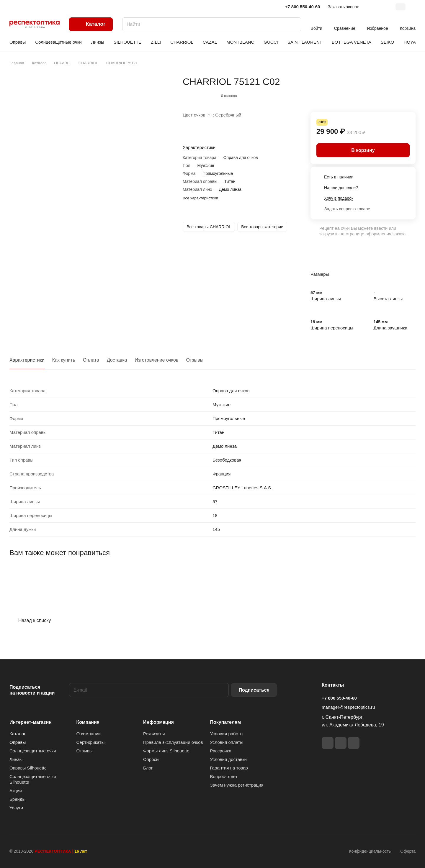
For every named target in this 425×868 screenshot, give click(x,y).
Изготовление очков (157, 360)
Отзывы (195, 360)
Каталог (18, 734)
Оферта (408, 851)
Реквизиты (154, 734)
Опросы (151, 759)
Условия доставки (228, 759)
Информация (158, 722)
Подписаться (254, 690)
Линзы (16, 759)
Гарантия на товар (229, 768)
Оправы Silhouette (28, 768)
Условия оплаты (227, 742)
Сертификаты (91, 742)
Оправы (18, 742)
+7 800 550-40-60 (303, 7)
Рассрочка (221, 751)
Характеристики (27, 360)
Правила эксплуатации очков (173, 742)
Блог (148, 768)
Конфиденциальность (370, 851)
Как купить (64, 360)
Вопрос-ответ (224, 776)
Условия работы (227, 734)
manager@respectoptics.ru (348, 707)
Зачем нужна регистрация (237, 785)
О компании (89, 734)
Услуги (16, 808)
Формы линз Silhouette (166, 751)
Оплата (91, 360)
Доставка (117, 360)
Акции (16, 791)
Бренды (17, 799)
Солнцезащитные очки (33, 751)
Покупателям (226, 722)
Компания (88, 722)
